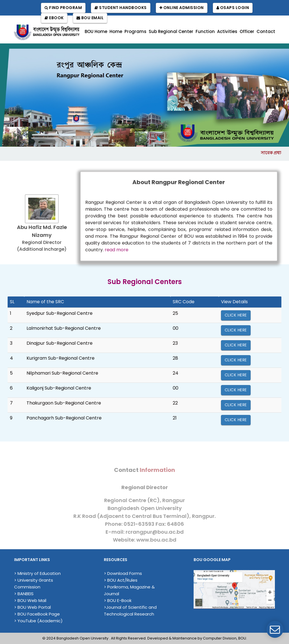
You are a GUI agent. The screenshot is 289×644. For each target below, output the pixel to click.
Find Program (63, 8)
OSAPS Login (233, 8)
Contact (266, 31)
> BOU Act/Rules (121, 580)
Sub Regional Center (171, 31)
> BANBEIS (24, 594)
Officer (247, 31)
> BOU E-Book (118, 600)
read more (117, 252)
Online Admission (182, 8)
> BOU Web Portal (32, 607)
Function (205, 31)
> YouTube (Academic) (38, 621)
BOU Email (90, 18)
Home (116, 31)
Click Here (236, 315)
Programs (135, 31)
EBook (54, 18)
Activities (227, 31)
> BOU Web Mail (30, 600)
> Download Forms (123, 573)
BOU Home (96, 31)
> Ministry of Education (37, 573)
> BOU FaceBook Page (37, 614)
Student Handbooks (121, 8)
